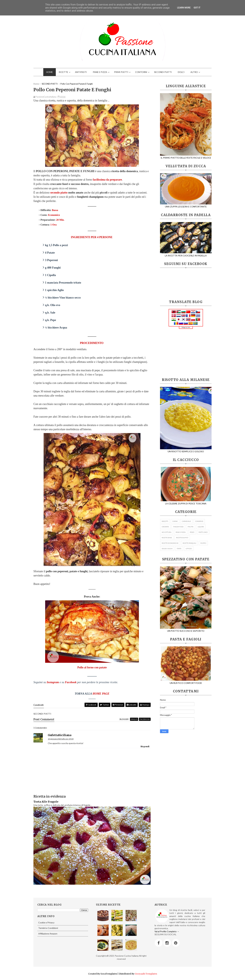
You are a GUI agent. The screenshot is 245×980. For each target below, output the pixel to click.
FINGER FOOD (178, 527)
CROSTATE (165, 527)
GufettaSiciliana (60, 735)
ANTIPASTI (81, 72)
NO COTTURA (167, 532)
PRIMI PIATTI (121, 72)
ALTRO (194, 72)
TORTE (179, 549)
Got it (197, 8)
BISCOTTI (165, 521)
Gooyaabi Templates (146, 974)
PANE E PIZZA (100, 72)
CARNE (175, 521)
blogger (124, 719)
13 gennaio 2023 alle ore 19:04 (61, 739)
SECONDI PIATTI (163, 72)
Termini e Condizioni (48, 928)
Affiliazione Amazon (48, 934)
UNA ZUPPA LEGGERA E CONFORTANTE (186, 205)
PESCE (192, 532)
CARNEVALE (186, 521)
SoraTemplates (109, 974)
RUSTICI (203, 543)
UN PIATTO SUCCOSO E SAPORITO (188, 629)
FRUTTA (191, 527)
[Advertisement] (186, 353)
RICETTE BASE (167, 538)
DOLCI (181, 72)
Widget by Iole (186, 327)
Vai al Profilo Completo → (167, 931)
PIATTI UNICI (203, 532)
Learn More (184, 8)
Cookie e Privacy (46, 922)
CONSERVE (199, 521)
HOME (50, 72)
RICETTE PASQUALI (189, 543)
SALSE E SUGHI (167, 549)
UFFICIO (189, 549)
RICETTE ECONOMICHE (170, 543)
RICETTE (63, 72)
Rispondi (145, 746)
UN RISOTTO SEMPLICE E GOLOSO (188, 450)
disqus (134, 719)
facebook (145, 719)
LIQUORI (201, 527)
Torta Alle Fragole (46, 802)
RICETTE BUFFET (182, 538)
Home (36, 84)
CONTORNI (141, 72)
